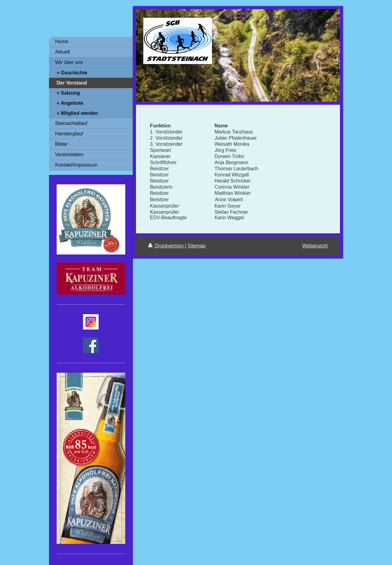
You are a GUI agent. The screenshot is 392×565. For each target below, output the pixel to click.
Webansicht (315, 246)
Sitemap (196, 246)
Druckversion (167, 246)
